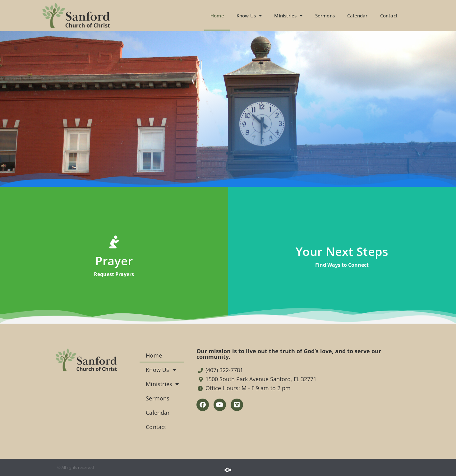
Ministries (288, 16)
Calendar (357, 16)
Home (217, 16)
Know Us (249, 16)
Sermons (325, 16)
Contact (389, 16)
